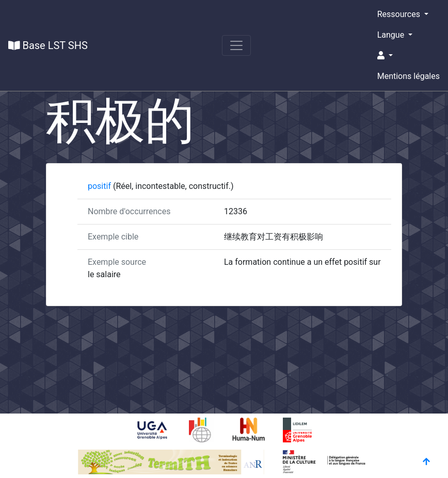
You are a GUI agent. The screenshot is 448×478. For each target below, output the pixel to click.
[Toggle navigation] (236, 45)
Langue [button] (392, 35)
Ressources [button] (400, 14)
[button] (409, 56)
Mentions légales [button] (409, 76)
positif (100, 186)
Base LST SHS (48, 45)
